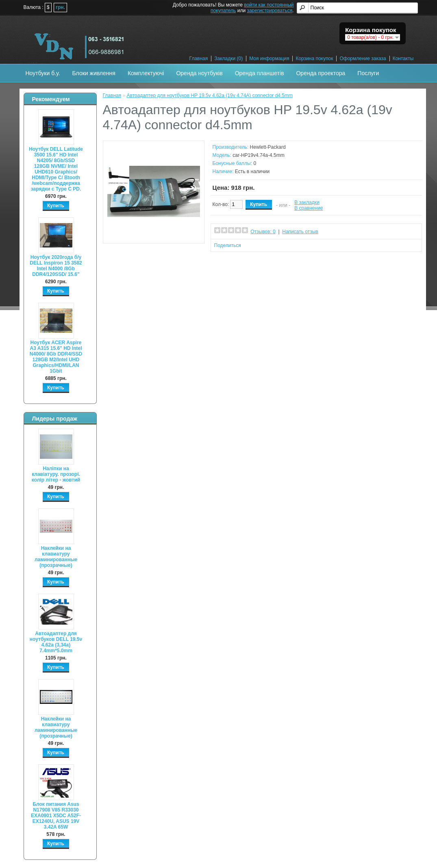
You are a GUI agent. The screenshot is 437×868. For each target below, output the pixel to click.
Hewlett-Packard (268, 147)
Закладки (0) (228, 59)
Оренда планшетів (260, 73)
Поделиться (228, 245)
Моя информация (269, 59)
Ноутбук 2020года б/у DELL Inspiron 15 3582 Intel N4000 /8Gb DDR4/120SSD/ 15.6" (56, 266)
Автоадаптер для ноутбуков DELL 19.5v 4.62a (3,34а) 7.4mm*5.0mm (56, 642)
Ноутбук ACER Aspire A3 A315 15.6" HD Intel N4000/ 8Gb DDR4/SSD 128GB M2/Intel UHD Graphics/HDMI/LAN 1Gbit (56, 357)
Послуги (368, 73)
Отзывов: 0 (263, 232)
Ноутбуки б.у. (43, 73)
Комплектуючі (146, 73)
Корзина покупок (314, 59)
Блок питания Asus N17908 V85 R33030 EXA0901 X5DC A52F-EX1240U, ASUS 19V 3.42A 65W (56, 816)
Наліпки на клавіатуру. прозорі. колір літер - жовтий (56, 474)
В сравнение (309, 208)
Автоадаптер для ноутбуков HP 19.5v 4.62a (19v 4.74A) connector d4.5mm (210, 95)
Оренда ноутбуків (199, 73)
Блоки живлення (94, 73)
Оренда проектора (321, 73)
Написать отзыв (300, 232)
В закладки (307, 202)
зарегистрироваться (270, 11)
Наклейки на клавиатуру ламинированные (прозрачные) (56, 557)
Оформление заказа (363, 59)
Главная (199, 59)
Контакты (403, 59)
